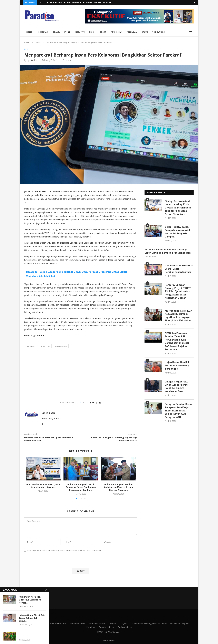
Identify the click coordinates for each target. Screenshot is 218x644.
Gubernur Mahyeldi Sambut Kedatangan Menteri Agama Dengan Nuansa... (119, 487)
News (38, 42)
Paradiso (91, 627)
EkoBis (92, 32)
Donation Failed (77, 624)
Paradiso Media (106, 627)
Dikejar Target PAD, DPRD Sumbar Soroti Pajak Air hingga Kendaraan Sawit (176, 386)
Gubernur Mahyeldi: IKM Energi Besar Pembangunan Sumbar (179, 269)
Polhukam (132, 32)
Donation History (97, 624)
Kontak (113, 624)
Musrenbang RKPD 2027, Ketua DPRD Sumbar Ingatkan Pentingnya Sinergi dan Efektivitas (179, 316)
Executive (80, 32)
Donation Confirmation (55, 624)
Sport (103, 32)
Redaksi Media (125, 627)
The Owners (159, 32)
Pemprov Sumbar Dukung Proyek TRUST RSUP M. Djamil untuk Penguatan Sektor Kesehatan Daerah (178, 291)
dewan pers (31, 346)
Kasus (145, 32)
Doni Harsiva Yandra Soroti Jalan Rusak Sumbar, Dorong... (81, 2)
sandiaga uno (61, 346)
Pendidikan (117, 32)
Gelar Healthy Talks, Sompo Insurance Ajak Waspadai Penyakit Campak (178, 232)
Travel (56, 32)
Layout (124, 624)
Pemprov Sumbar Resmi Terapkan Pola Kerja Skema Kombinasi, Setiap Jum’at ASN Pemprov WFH (179, 411)
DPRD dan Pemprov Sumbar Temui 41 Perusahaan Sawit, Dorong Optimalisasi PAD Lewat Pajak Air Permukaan (177, 341)
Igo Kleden (32, 60)
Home (29, 32)
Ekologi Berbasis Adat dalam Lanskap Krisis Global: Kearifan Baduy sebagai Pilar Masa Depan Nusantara (178, 208)
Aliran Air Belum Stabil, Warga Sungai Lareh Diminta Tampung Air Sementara (168, 251)
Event (67, 32)
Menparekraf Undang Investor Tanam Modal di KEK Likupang (160, 624)
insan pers (45, 346)
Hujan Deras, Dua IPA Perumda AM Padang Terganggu (177, 365)
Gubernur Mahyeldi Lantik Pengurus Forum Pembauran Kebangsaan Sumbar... (81, 487)
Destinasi (43, 32)
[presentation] (46, 561)
